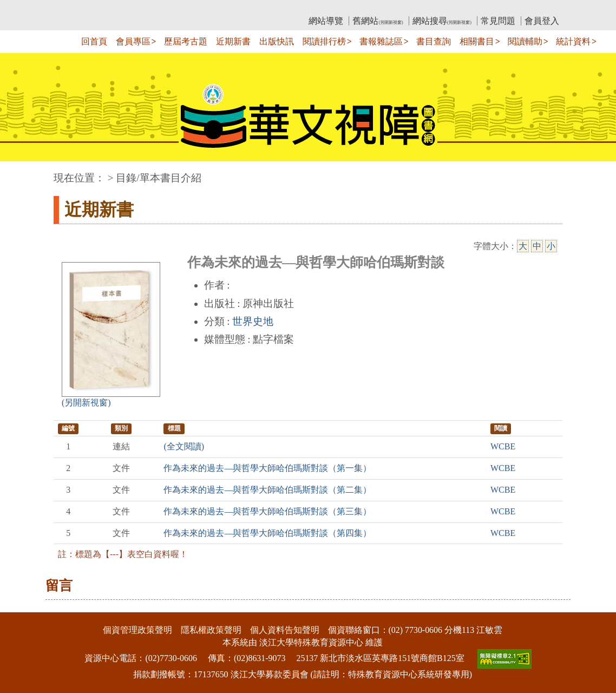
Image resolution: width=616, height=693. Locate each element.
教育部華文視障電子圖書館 (149, 8)
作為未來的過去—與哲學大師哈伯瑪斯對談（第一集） (267, 468)
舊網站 (378, 21)
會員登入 (542, 21)
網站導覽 (326, 21)
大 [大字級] (523, 246)
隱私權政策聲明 (211, 630)
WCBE (503, 446)
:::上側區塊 (74, 8)
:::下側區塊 (21, 606)
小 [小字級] (551, 246)
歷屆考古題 (186, 41)
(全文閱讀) (184, 446)
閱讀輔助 (525, 41)
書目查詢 (434, 41)
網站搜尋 (442, 21)
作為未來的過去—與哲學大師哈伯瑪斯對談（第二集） (267, 490)
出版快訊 (277, 41)
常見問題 (498, 21)
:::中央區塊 (21, 172)
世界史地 (253, 321)
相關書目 (477, 41)
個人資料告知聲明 (285, 630)
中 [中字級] (537, 246)
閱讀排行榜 (324, 41)
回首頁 (94, 41)
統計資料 (573, 41)
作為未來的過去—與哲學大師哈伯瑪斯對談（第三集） (267, 511)
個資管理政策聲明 (137, 630)
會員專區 (133, 41)
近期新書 (233, 41)
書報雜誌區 (381, 41)
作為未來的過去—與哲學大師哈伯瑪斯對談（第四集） (267, 533)
